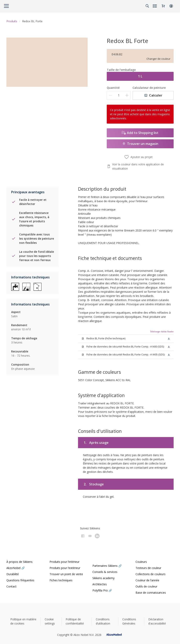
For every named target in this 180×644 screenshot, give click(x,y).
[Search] (147, 6)
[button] (171, 6)
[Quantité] (119, 95)
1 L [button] (140, 76)
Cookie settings (50, 621)
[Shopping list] (155, 6)
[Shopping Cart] (163, 6)
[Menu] (6, 6)
